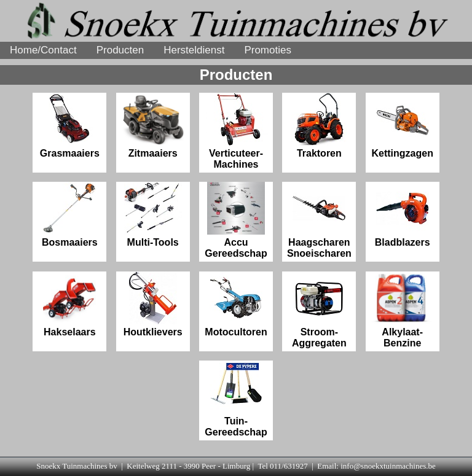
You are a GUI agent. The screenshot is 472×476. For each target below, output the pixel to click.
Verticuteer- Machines (236, 131)
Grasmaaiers (69, 126)
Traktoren (319, 126)
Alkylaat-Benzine (402, 310)
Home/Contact (43, 50)
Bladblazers (403, 215)
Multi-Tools (153, 215)
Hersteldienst (194, 50)
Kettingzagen (402, 126)
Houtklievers (153, 304)
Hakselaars (69, 304)
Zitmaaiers (153, 126)
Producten (120, 50)
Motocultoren (236, 304)
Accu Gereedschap (236, 220)
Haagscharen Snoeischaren (319, 220)
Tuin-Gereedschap (236, 399)
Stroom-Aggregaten (319, 310)
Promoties (268, 50)
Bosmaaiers (70, 215)
